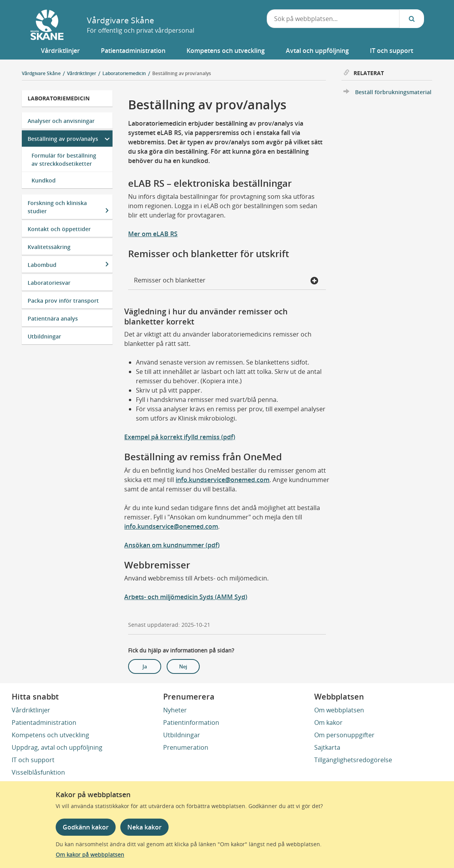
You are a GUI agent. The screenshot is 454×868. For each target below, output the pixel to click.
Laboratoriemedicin (59, 98)
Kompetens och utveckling (50, 735)
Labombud (42, 265)
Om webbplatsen (339, 710)
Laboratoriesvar (49, 283)
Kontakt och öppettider (59, 229)
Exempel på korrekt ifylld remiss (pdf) (180, 437)
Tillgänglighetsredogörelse (353, 760)
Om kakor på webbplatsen (90, 855)
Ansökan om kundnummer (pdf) (172, 545)
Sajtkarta (327, 747)
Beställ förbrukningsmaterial (393, 92)
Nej (183, 666)
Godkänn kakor (86, 827)
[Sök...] (412, 19)
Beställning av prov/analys (182, 73)
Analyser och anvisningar (61, 121)
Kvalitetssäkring (49, 247)
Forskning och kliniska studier (57, 207)
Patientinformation (191, 722)
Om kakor (328, 722)
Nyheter (175, 710)
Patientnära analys (53, 318)
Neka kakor (144, 827)
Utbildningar (44, 336)
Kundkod (44, 180)
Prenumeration (186, 747)
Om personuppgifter (344, 735)
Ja (145, 666)
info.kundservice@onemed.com (223, 480)
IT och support (33, 760)
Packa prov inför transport (63, 301)
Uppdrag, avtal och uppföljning (57, 747)
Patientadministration (44, 722)
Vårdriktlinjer (31, 710)
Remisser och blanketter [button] (226, 281)
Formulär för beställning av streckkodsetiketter (64, 160)
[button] (60, 51)
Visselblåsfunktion (38, 772)
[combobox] (333, 19)
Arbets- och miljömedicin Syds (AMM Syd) (186, 597)
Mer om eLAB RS (153, 234)
